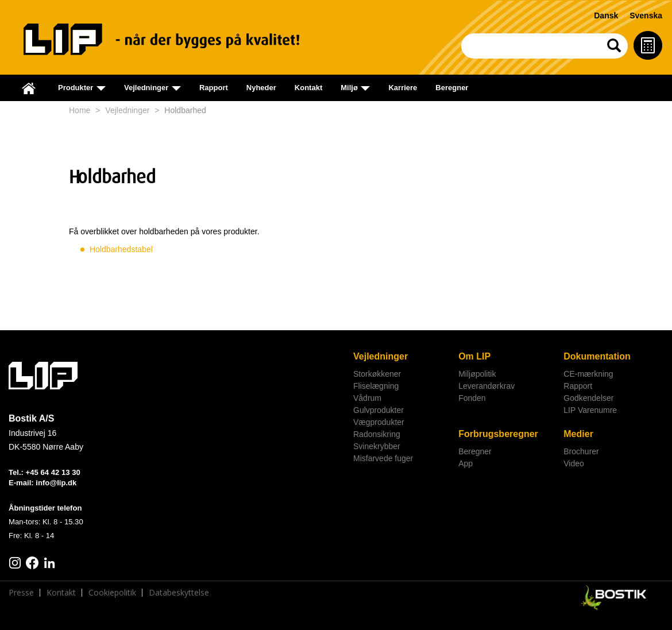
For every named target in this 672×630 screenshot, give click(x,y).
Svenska (646, 16)
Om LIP (474, 356)
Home (80, 110)
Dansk (606, 16)
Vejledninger (127, 110)
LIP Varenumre (590, 410)
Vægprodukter (379, 422)
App (466, 463)
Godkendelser (588, 398)
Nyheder (261, 88)
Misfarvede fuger (383, 458)
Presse (21, 593)
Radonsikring (377, 434)
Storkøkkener (377, 374)
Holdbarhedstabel (121, 249)
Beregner (452, 88)
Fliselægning (376, 386)
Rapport (214, 88)
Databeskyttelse (179, 593)
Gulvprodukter (379, 410)
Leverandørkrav (486, 386)
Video (574, 463)
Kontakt (308, 88)
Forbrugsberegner (498, 434)
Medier (578, 434)
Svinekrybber (377, 446)
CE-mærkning (588, 374)
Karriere (403, 88)
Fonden (472, 398)
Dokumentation (597, 356)
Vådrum (367, 398)
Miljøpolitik (477, 374)
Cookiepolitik (112, 593)
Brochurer (581, 451)
